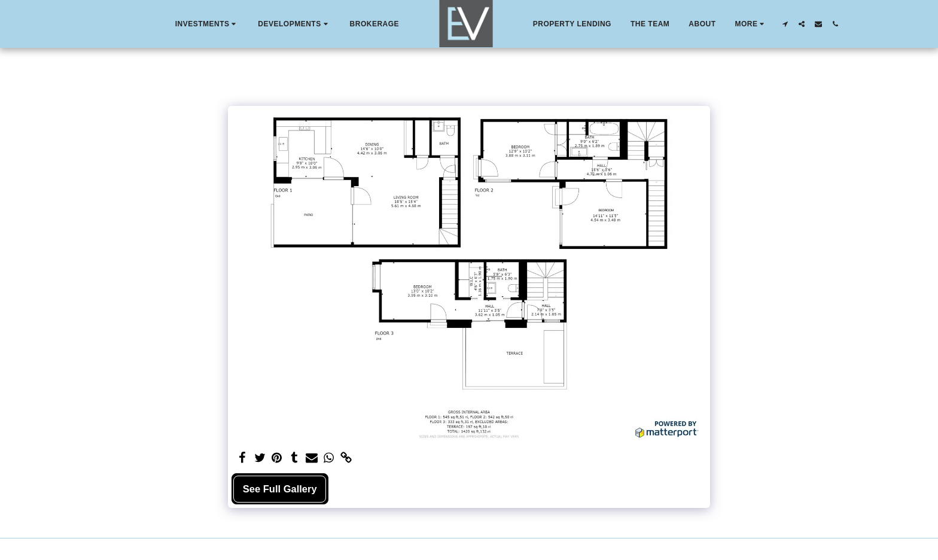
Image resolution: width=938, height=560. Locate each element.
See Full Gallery (280, 489)
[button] (207, 24)
